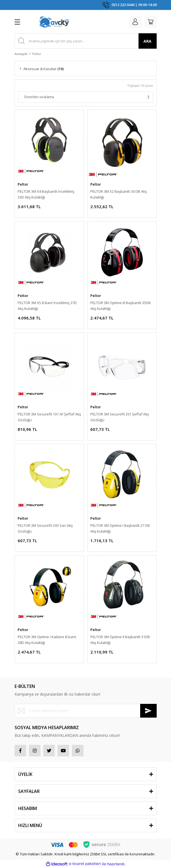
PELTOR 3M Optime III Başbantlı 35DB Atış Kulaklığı (120, 306)
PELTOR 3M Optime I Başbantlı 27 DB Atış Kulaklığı (120, 528)
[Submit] (148, 711)
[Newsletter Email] (86, 711)
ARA (147, 41)
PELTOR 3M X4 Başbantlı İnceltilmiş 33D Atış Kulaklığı (46, 194)
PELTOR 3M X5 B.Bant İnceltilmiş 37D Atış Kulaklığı (47, 306)
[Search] (86, 41)
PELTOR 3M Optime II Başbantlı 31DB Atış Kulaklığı (120, 640)
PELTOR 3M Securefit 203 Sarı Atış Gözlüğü (45, 528)
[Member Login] (135, 22)
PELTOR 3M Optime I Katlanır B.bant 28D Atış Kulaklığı (47, 640)
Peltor (37, 54)
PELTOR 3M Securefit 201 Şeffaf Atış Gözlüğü (120, 417)
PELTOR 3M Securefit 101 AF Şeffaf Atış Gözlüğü (49, 417)
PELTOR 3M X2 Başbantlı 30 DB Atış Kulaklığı (119, 194)
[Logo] (54, 22)
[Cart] (151, 22)
